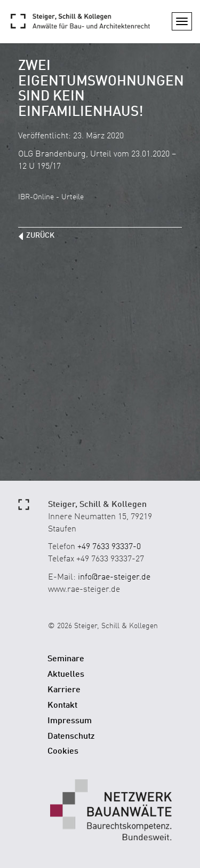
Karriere (64, 690)
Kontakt (62, 706)
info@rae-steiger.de (114, 577)
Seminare (66, 659)
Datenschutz (71, 737)
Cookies (63, 752)
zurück (40, 236)
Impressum (70, 721)
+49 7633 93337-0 (109, 547)
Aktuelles (66, 675)
